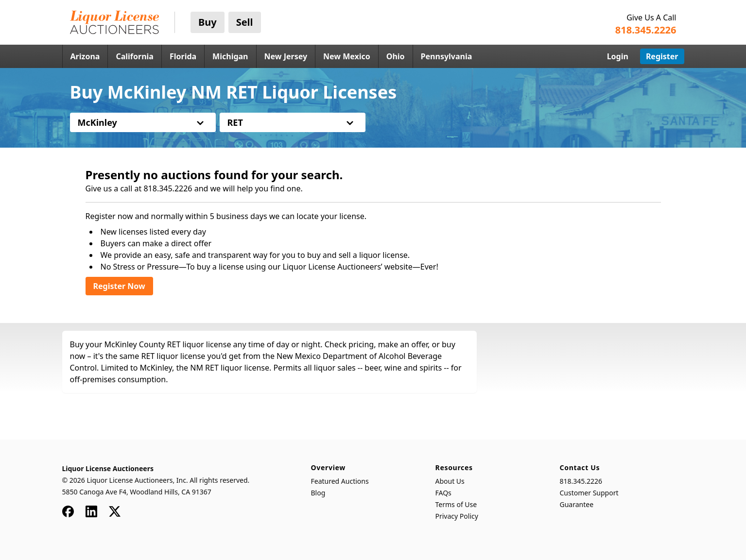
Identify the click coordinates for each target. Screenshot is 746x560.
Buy (208, 22)
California (135, 56)
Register (662, 56)
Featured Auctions (340, 481)
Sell (245, 22)
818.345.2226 (581, 481)
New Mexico (347, 56)
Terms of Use (456, 504)
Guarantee (577, 504)
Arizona (85, 56)
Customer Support (589, 493)
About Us (450, 481)
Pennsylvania (447, 56)
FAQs (443, 493)
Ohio (396, 56)
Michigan (230, 56)
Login (618, 56)
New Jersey (286, 56)
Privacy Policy (457, 516)
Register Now (119, 286)
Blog (318, 493)
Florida (183, 56)
